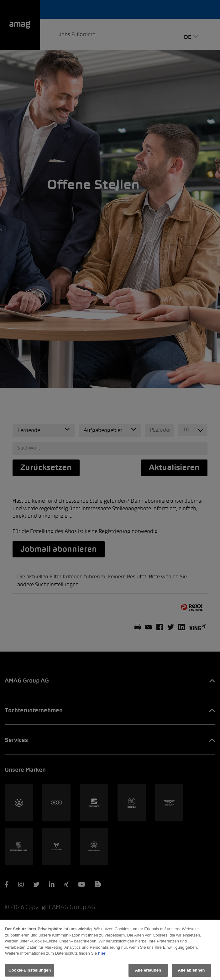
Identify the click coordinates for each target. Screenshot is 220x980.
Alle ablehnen (191, 973)
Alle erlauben (148, 973)
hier (102, 956)
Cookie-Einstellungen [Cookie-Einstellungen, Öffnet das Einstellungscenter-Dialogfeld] (30, 973)
